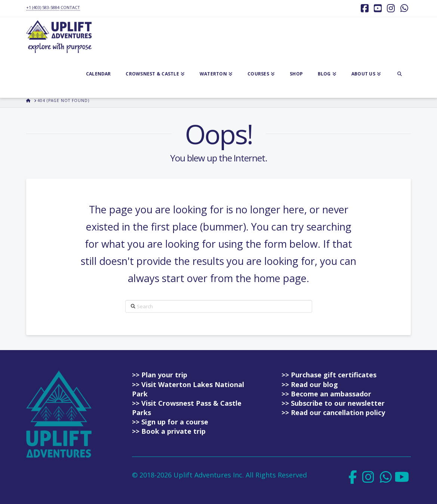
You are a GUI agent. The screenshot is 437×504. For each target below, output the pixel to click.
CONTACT (70, 7)
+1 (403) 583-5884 (43, 7)
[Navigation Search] (400, 75)
